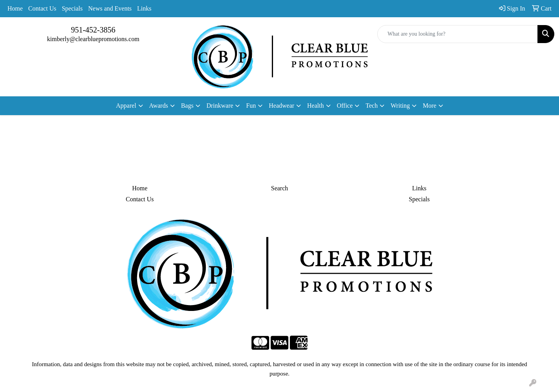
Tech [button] (372, 106)
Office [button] (345, 106)
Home (15, 8)
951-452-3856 (93, 30)
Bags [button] (187, 106)
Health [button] (316, 106)
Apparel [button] (126, 106)
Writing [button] (400, 106)
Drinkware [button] (220, 106)
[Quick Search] (458, 34)
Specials (72, 8)
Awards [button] (159, 106)
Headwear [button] (281, 106)
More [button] (430, 106)
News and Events (110, 8)
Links (144, 8)
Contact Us (42, 8)
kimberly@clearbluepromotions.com (93, 39)
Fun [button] (251, 106)
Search (280, 188)
